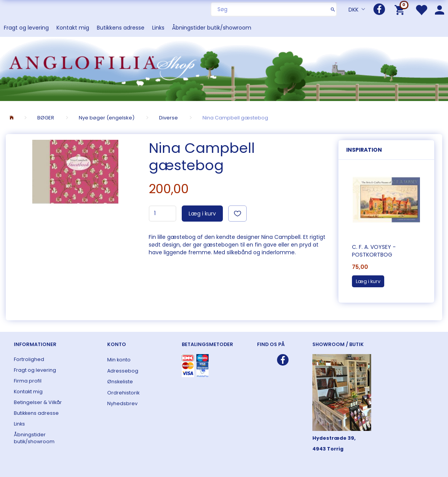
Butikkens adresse (121, 28)
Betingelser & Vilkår (38, 402)
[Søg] (333, 9)
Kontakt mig (73, 28)
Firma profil (28, 381)
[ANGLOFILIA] (224, 68)
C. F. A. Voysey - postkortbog (374, 251)
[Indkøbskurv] (401, 9)
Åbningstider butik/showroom (212, 28)
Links (158, 28)
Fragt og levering (26, 28)
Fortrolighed (29, 359)
